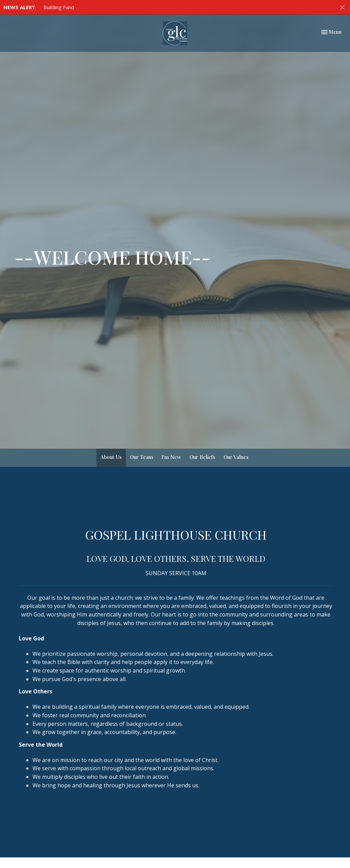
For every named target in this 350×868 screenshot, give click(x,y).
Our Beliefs (202, 457)
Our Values (236, 457)
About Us (111, 457)
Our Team (142, 457)
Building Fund (59, 7)
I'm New (171, 457)
